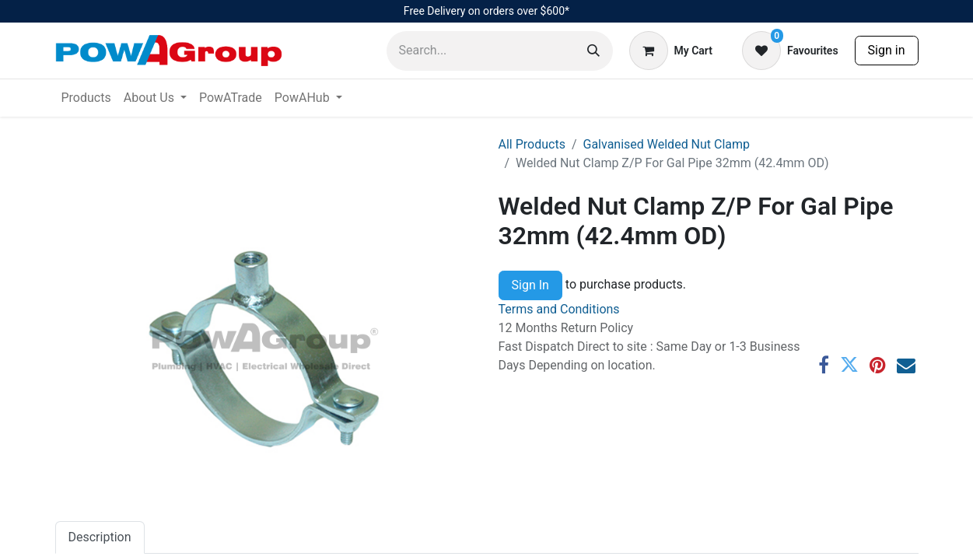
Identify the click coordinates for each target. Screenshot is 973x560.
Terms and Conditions (559, 309)
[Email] (906, 365)
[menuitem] (86, 98)
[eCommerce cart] (671, 51)
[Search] (593, 51)
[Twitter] (849, 365)
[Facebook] (824, 365)
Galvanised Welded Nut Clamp (667, 144)
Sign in (887, 50)
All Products (532, 144)
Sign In (530, 285)
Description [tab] (100, 537)
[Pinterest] (878, 365)
